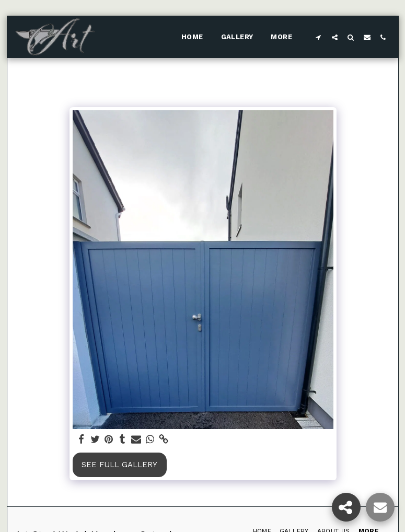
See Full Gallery (119, 465)
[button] (319, 37)
